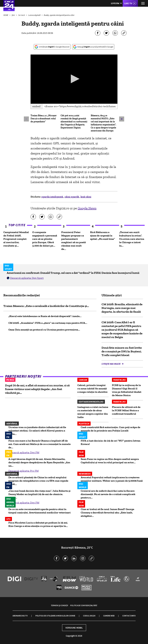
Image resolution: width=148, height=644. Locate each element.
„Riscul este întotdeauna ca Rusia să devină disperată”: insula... (45, 316)
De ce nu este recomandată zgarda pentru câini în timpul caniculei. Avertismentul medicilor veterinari (40, 511)
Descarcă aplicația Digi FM (24, 452)
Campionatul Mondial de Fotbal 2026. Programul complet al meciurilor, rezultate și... (16, 239)
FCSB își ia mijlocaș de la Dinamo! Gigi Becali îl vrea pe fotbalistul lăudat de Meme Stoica (127, 390)
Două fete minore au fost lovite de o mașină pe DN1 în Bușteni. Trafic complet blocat (122, 351)
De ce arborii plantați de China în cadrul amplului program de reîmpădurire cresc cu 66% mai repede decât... (38, 481)
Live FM (115, 3)
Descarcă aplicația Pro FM (23, 471)
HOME (6, 15)
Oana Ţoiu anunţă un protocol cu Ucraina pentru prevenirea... (44, 330)
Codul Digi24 (89, 616)
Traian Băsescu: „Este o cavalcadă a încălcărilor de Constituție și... (46, 306)
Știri (13, 15)
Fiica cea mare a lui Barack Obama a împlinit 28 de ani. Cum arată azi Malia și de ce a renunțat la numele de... (40, 444)
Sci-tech (22, 15)
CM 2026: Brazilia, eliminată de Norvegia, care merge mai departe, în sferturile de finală (122, 308)
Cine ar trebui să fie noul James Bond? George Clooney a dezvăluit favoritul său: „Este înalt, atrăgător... (107, 512)
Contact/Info (129, 616)
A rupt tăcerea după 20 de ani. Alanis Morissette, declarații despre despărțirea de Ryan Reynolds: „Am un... (39, 462)
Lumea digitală (34, 15)
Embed (36, 106)
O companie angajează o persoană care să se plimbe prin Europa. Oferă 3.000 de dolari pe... (45, 239)
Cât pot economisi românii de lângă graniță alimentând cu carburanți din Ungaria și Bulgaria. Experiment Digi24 (74, 122)
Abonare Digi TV (20, 616)
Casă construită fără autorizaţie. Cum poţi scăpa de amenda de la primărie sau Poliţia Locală (110, 429)
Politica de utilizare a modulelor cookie (55, 616)
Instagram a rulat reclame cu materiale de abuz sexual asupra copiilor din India (93, 412)
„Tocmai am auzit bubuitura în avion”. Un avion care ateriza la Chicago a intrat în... (132, 239)
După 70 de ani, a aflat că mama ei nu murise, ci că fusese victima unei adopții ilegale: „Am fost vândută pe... (37, 389)
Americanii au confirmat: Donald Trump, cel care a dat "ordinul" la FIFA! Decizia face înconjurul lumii (73, 273)
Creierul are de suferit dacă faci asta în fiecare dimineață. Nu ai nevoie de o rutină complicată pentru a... (108, 494)
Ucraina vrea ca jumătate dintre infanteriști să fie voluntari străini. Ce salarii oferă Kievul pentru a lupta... (37, 431)
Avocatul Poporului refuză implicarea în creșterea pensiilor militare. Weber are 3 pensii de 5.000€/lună (112, 479)
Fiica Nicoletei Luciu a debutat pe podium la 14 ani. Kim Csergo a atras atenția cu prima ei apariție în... (38, 524)
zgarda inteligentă (53, 197)
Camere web (109, 616)
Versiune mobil (74, 628)
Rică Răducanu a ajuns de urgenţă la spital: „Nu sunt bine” (103, 236)
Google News (87, 208)
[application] (74, 79)
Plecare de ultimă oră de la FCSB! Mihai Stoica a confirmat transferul (126, 410)
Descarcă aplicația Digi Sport (27, 278)
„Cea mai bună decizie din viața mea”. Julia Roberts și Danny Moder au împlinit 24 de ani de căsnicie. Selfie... (39, 494)
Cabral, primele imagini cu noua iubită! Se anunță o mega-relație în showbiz (92, 388)
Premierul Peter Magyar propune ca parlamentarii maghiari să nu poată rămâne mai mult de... (73, 241)
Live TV (128, 3)
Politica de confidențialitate (84, 605)
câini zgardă (72, 197)
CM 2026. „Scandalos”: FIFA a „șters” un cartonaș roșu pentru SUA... (48, 323)
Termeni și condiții (59, 605)
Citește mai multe (111, 364)
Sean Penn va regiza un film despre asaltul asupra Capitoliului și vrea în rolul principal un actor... (110, 461)
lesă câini (86, 197)
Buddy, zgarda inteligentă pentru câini (59, 15)
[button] (74, 79)
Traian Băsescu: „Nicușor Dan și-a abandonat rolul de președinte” (44, 119)
